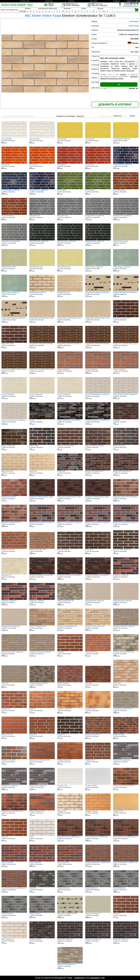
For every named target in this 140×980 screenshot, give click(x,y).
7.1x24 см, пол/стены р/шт (42, 141)
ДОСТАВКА (94, 1)
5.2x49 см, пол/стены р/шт (14, 192)
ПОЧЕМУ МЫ (25, 1)
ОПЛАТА (71, 1)
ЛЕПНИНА (67, 9)
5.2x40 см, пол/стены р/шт (98, 524)
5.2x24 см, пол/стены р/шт (14, 141)
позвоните (79, 978)
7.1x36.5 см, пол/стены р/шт (42, 192)
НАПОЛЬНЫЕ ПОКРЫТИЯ (48, 9)
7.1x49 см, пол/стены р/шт (42, 916)
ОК (119, 85)
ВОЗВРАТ (117, 1)
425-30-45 (131, 4)
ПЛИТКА (28, 9)
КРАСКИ (100, 9)
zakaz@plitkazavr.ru (131, 6)
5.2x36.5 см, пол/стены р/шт (126, 141)
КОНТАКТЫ (49, 1)
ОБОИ (84, 9)
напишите (95, 978)
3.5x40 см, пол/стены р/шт (42, 524)
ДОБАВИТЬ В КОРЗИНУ (115, 104)
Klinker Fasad (134, 26)
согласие (123, 74)
